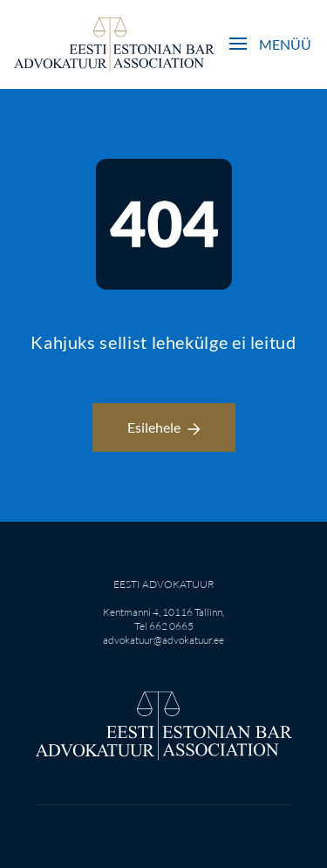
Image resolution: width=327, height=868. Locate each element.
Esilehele (164, 427)
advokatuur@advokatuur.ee (163, 640)
